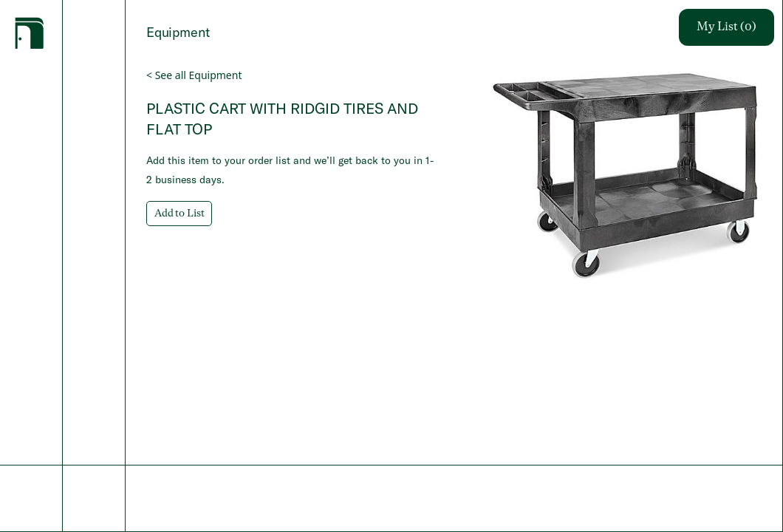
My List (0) (726, 27)
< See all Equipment (194, 75)
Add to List (179, 214)
